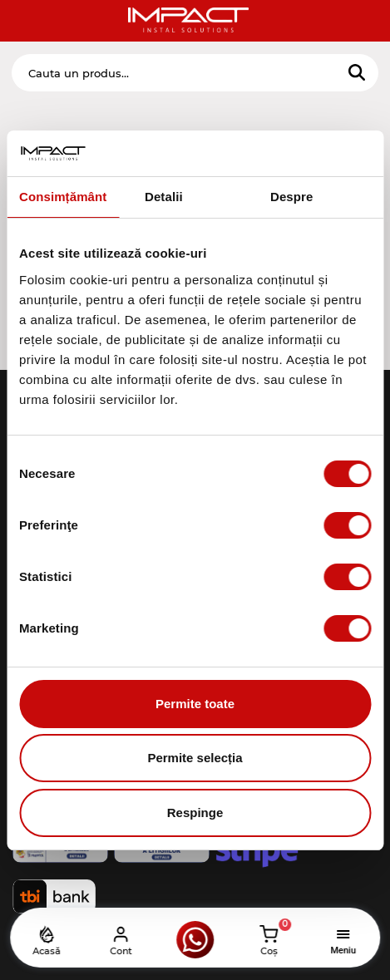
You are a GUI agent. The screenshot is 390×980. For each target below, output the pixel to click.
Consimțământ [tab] (63, 197)
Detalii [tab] (164, 197)
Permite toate (195, 704)
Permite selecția (195, 758)
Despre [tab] (291, 197)
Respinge (195, 813)
